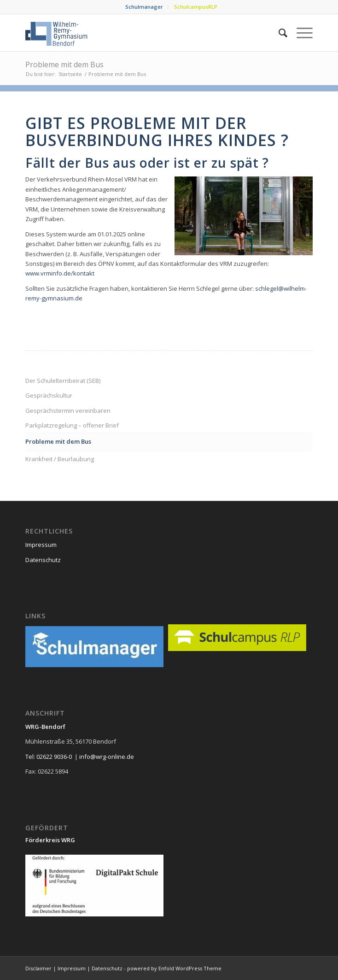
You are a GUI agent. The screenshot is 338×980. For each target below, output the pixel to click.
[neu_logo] (140, 33)
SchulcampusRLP (196, 7)
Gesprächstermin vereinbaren (68, 411)
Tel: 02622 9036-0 (49, 757)
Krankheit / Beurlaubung (60, 459)
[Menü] (300, 33)
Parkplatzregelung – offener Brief (72, 425)
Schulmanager (144, 7)
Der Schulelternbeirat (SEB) (63, 381)
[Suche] (278, 33)
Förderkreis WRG (50, 840)
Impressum (41, 545)
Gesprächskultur (49, 395)
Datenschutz (43, 560)
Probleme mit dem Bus (64, 65)
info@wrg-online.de (107, 757)
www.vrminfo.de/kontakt (60, 273)
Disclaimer (38, 968)
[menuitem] (144, 7)
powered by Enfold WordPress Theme (174, 968)
